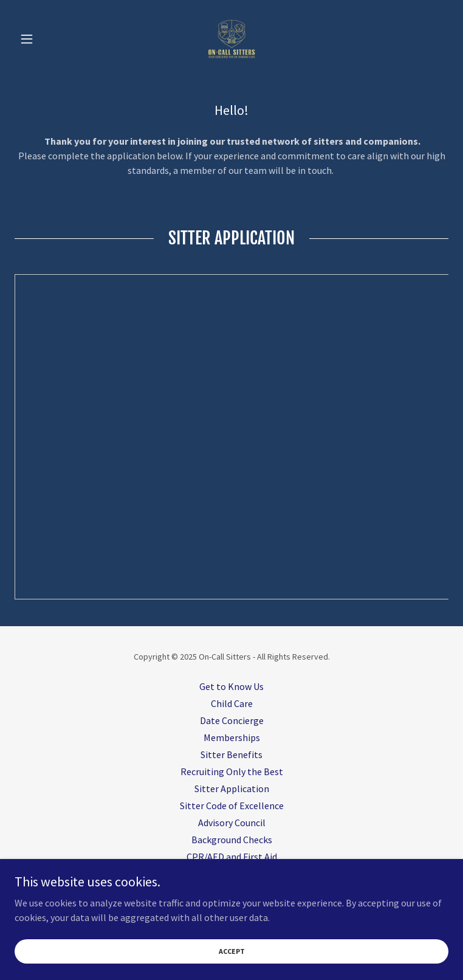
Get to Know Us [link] (231, 686)
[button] (47, 39)
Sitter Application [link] (232, 788)
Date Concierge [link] (232, 720)
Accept (232, 951)
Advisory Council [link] (232, 823)
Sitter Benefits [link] (231, 754)
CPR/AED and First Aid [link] (232, 857)
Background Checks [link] (232, 840)
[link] (231, 39)
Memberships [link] (232, 737)
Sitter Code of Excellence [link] (232, 806)
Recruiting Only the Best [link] (232, 771)
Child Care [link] (232, 703)
